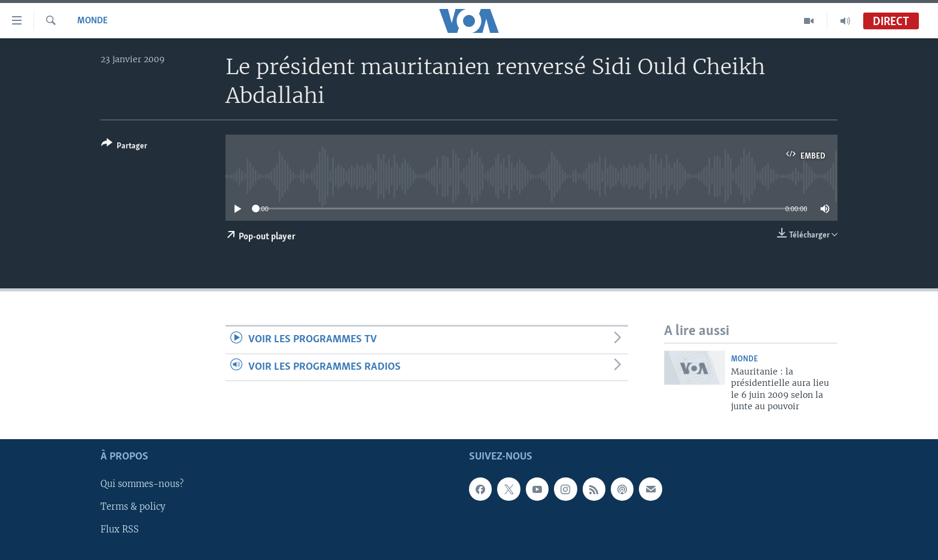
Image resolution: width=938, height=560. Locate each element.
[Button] (124, 147)
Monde (92, 21)
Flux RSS (120, 529)
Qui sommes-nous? (142, 484)
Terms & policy (133, 507)
